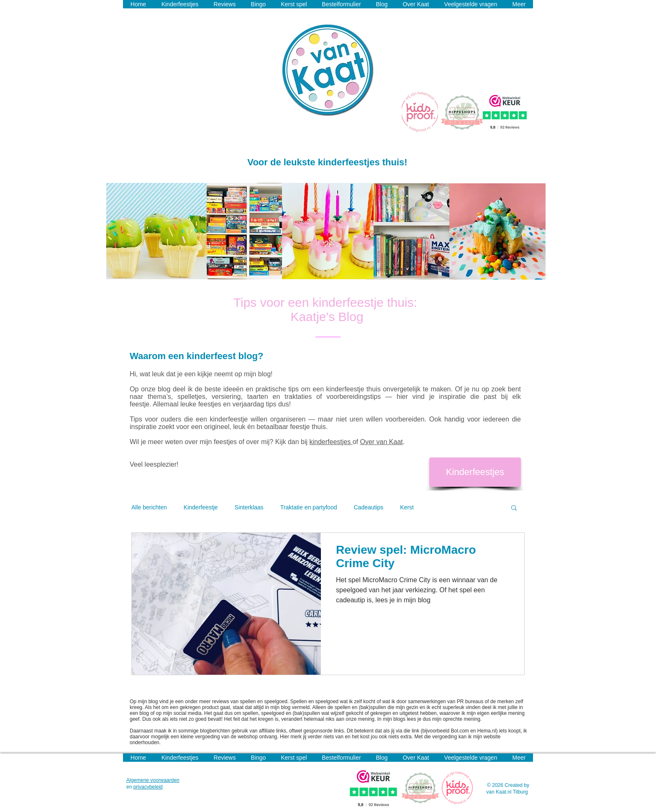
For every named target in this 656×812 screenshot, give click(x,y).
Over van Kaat (381, 442)
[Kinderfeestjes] (475, 472)
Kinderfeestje (201, 507)
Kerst (407, 507)
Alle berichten (149, 507)
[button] (514, 508)
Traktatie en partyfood (309, 507)
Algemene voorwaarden (153, 780)
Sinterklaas (249, 507)
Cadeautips (368, 507)
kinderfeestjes (331, 442)
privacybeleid (148, 787)
